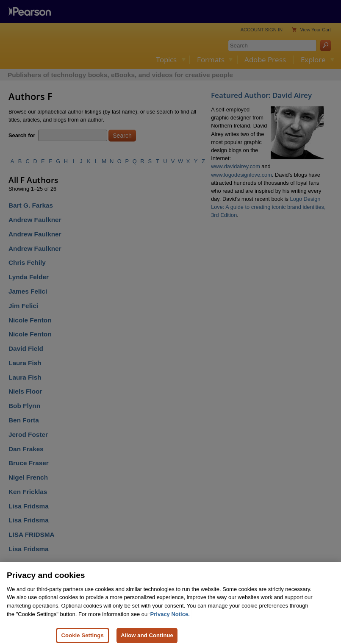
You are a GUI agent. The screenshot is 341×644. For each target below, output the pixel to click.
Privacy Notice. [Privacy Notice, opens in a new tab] (170, 626)
